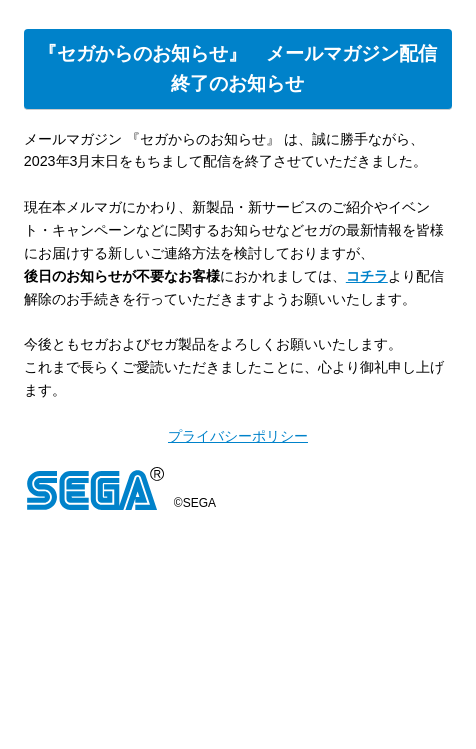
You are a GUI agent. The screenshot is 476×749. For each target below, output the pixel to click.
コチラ (367, 276)
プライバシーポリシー (238, 436)
